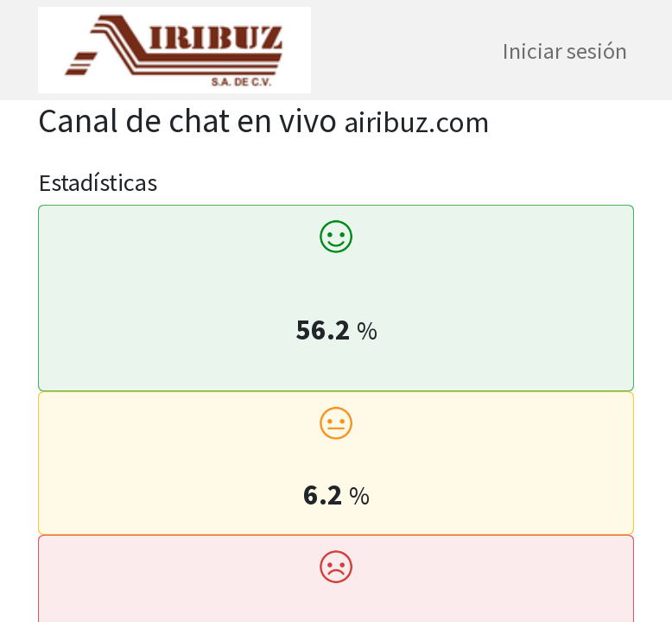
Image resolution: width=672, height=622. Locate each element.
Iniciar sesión (565, 51)
